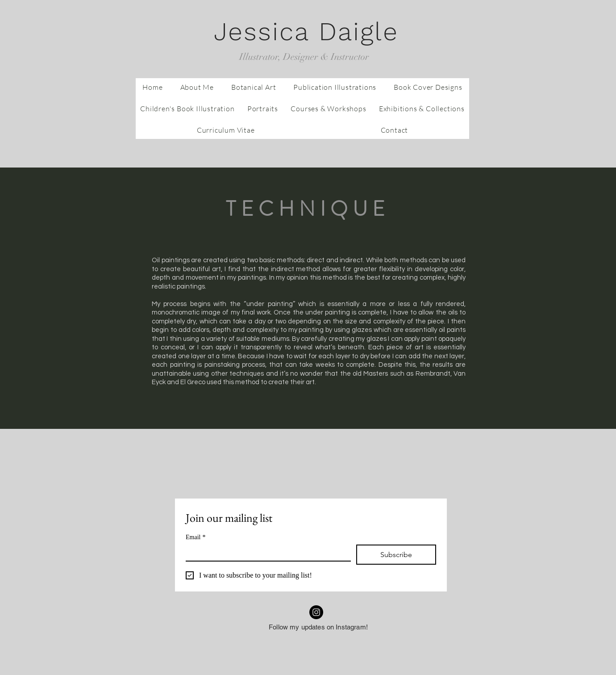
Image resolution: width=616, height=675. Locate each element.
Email (196, 537)
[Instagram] (316, 612)
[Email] (266, 553)
